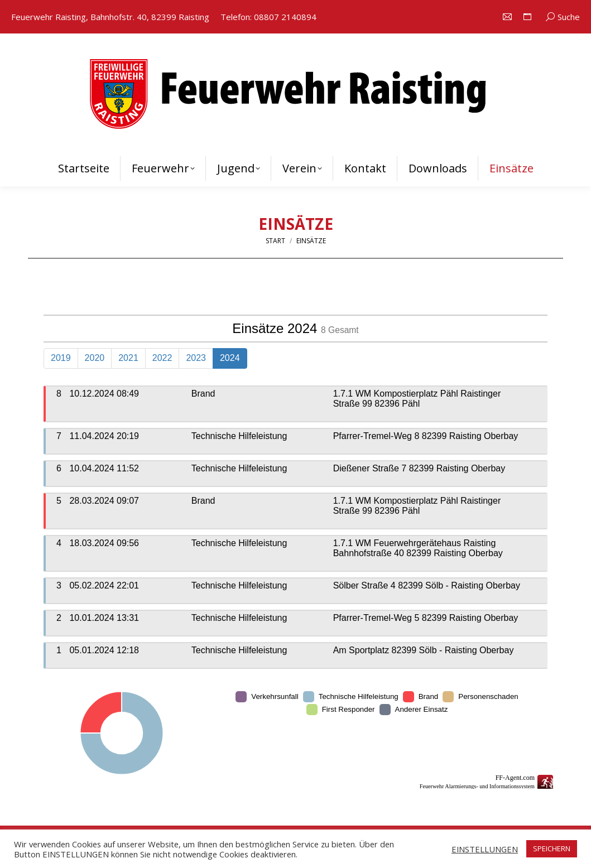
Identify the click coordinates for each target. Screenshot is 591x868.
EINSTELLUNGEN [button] (485, 849)
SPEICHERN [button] (552, 848)
